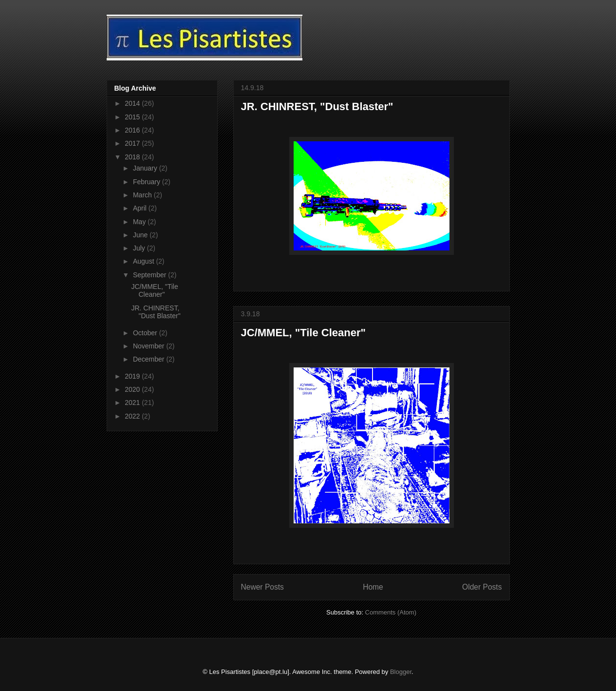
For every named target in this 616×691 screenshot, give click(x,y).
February (148, 182)
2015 (133, 117)
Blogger (401, 672)
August (144, 261)
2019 (133, 376)
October (146, 333)
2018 (133, 157)
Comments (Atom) (391, 612)
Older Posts (482, 587)
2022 (133, 416)
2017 (133, 143)
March (143, 195)
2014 (133, 103)
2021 (133, 403)
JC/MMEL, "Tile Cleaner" (303, 333)
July (140, 248)
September (150, 275)
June (141, 235)
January (146, 168)
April (141, 208)
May (140, 222)
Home (373, 587)
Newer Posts (262, 587)
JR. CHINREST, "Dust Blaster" (317, 106)
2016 (133, 130)
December (149, 359)
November (149, 346)
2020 (133, 389)
